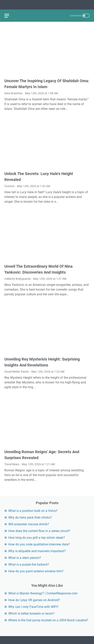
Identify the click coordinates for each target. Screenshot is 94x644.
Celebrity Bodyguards (18, 279)
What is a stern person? (25, 558)
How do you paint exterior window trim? (36, 571)
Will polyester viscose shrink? (29, 524)
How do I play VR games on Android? (34, 600)
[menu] (9, 16)
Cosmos (9, 186)
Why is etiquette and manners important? (37, 551)
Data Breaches (13, 93)
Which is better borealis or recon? (31, 613)
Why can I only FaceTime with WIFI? (33, 607)
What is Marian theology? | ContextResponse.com (43, 593)
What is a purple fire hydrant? (29, 564)
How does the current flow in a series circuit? (39, 531)
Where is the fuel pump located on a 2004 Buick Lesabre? (48, 620)
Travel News (12, 464)
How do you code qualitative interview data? (39, 544)
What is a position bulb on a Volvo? (33, 511)
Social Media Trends (17, 372)
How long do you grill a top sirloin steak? (37, 538)
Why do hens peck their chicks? (30, 517)
